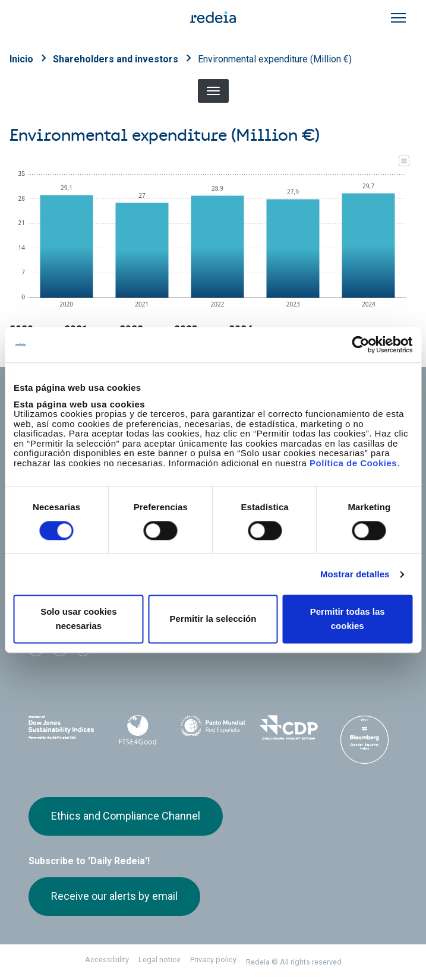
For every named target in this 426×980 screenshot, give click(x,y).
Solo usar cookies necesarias (78, 619)
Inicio (21, 59)
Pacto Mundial (213, 728)
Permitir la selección (213, 619)
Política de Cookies (353, 463)
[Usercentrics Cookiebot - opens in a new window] (360, 344)
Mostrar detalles (355, 574)
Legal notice (160, 960)
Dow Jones (61, 728)
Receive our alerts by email (114, 896)
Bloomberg (365, 739)
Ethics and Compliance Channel (126, 816)
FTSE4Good (137, 730)
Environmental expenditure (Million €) (275, 59)
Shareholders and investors (116, 59)
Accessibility (107, 960)
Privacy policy (213, 960)
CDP (288, 728)
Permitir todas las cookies (348, 619)
